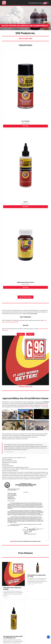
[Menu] (48, 3)
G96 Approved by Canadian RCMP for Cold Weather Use (13, 637)
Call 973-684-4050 (25, 39)
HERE (14, 541)
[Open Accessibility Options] (48, 637)
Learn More (21, 334)
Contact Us (30, 334)
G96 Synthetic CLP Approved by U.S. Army (36, 576)
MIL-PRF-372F (27, 407)
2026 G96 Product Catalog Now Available (12, 588)
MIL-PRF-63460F (44, 405)
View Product (25, 126)
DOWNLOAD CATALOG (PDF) (25, 387)
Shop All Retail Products (25, 297)
